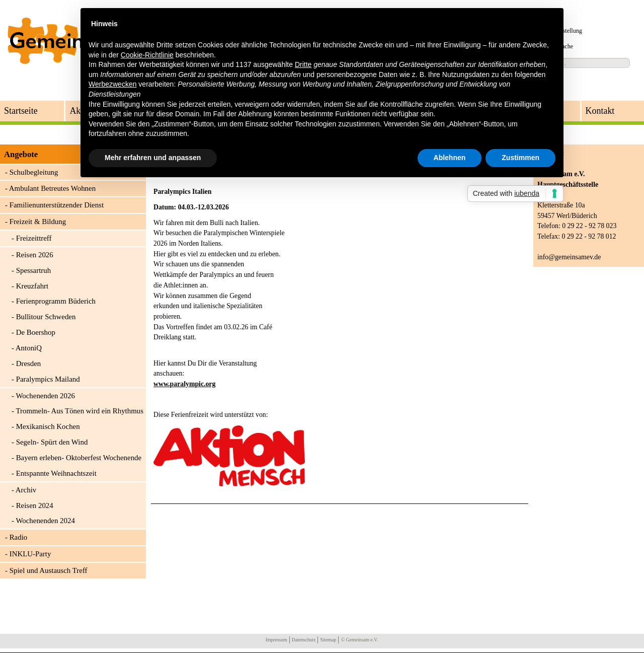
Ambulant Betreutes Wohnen (52, 188)
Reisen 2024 (35, 505)
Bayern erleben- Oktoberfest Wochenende (79, 458)
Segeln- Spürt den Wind (52, 442)
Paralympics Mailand (48, 379)
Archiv (26, 490)
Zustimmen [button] (520, 158)
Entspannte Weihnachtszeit (56, 473)
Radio (19, 537)
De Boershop (36, 332)
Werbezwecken (112, 84)
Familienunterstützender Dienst (57, 205)
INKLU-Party (30, 554)
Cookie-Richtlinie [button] (147, 55)
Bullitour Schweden (46, 317)
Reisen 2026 (35, 255)
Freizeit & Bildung (38, 222)
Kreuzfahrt (32, 286)
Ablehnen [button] (450, 158)
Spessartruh (33, 270)
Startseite (21, 111)
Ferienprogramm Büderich (56, 301)
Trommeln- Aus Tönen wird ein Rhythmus (79, 411)
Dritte (303, 64)
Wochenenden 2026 (45, 396)
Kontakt (600, 111)
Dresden (29, 364)
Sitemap (328, 640)
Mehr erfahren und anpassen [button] (153, 158)
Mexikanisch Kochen (48, 426)
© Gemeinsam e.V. (359, 640)
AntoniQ (29, 348)
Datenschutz (304, 640)
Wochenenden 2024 (45, 521)
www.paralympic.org (184, 384)
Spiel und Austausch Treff (49, 570)
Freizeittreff (34, 238)
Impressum (276, 640)
